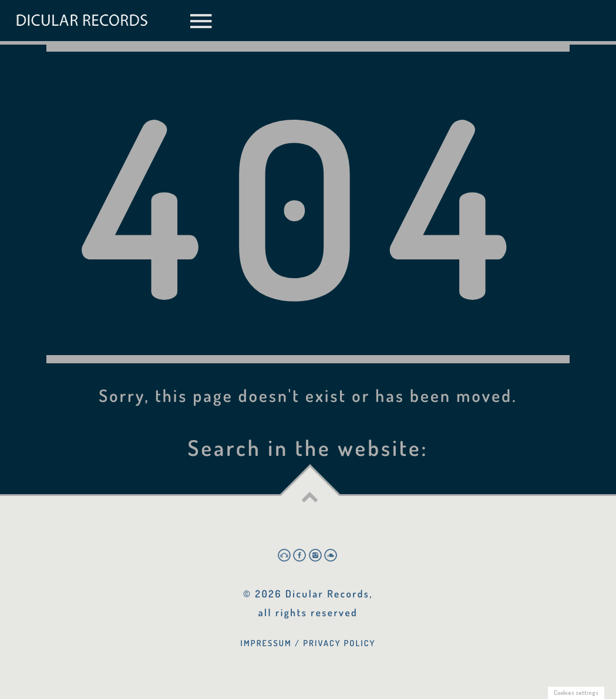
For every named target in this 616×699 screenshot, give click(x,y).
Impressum (266, 643)
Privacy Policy (339, 643)
